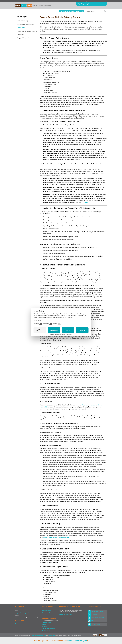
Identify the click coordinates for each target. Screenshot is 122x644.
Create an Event (46, 622)
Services (44, 627)
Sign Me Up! (81, 4)
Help (82, 11)
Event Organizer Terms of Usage (25, 24)
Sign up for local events (66, 615)
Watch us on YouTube (97, 621)
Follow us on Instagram (98, 618)
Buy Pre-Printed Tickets (49, 629)
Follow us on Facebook (98, 611)
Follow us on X (96, 614)
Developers (18, 624)
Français (99, 1)
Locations (45, 615)
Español (92, 1)
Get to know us (96, 624)
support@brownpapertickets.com (24, 613)
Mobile (95, 635)
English (86, 1)
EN (100, 635)
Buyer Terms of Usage (23, 21)
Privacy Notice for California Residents (27, 31)
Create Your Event (74, 11)
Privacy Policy (21, 28)
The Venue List (46, 631)
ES (103, 635)
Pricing (44, 625)
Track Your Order (47, 611)
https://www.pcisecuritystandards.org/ (56, 537)
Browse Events (46, 613)
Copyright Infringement (23, 38)
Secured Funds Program (77, 641)
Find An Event (64, 11)
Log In (87, 4)
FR (106, 635)
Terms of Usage (35, 635)
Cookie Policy (21, 35)
